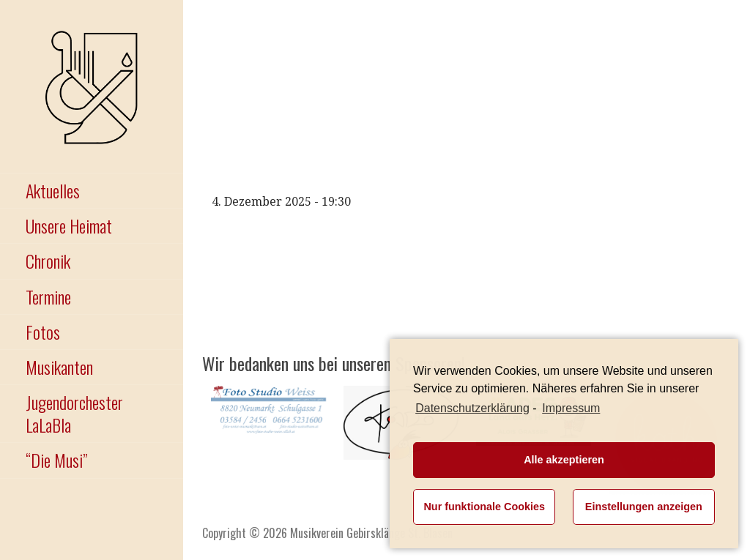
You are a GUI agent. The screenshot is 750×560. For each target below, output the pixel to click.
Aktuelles (53, 190)
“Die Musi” (56, 460)
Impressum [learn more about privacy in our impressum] (571, 408)
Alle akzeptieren (564, 460)
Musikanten (59, 367)
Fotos (43, 332)
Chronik (48, 261)
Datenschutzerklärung (472, 408)
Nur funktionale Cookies (484, 507)
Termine (48, 296)
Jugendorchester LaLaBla (74, 413)
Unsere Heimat (69, 225)
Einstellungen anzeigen (644, 507)
